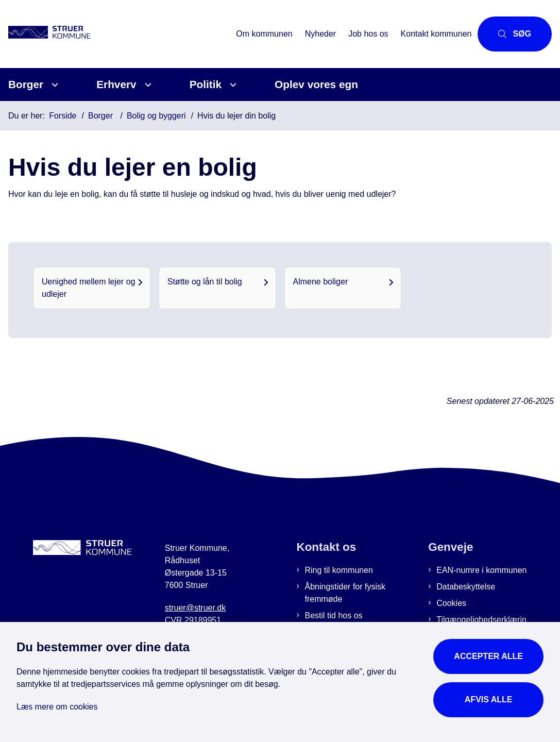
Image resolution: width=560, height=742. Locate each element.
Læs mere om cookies (57, 707)
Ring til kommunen (339, 570)
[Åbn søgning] (515, 34)
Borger (26, 84)
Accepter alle (488, 656)
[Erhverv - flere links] (147, 85)
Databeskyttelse (466, 587)
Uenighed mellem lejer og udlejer (88, 288)
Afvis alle (489, 699)
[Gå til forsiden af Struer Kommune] (61, 34)
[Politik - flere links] (232, 85)
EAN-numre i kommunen (481, 570)
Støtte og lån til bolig (205, 282)
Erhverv (116, 84)
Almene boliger (321, 282)
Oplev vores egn (316, 84)
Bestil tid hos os (334, 615)
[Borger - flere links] (53, 85)
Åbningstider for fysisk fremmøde (345, 593)
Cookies (451, 603)
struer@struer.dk (196, 608)
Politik (206, 84)
